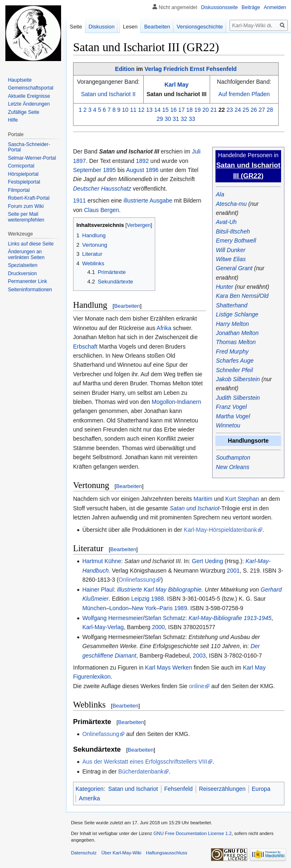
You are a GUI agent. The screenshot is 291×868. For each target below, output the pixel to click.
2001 (233, 571)
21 (214, 110)
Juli (196, 151)
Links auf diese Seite (31, 244)
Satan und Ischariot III (176, 94)
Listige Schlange (237, 314)
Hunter (225, 287)
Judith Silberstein (238, 398)
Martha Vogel (233, 416)
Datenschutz (84, 853)
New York (144, 608)
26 (254, 110)
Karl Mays (158, 668)
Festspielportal (24, 182)
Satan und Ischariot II (108, 94)
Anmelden (275, 7)
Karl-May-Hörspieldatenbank (220, 530)
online (197, 686)
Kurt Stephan (242, 499)
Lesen (130, 27)
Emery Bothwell (236, 241)
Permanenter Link (27, 281)
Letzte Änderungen (29, 104)
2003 (199, 656)
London (119, 608)
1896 (152, 170)
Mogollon (163, 402)
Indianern (189, 402)
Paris (166, 608)
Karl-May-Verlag (103, 627)
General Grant (234, 268)
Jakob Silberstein (238, 379)
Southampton (233, 458)
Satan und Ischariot (195, 508)
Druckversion (22, 274)
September (87, 170)
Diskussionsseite (219, 7)
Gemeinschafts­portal (31, 88)
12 (142, 110)
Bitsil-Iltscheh (233, 231)
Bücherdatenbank (141, 771)
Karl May (176, 85)
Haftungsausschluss (167, 853)
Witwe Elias (231, 259)
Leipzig (140, 599)
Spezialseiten (22, 265)
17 (182, 110)
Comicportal (21, 166)
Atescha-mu (231, 204)
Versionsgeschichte (200, 27)
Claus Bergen (101, 210)
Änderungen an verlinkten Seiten (26, 255)
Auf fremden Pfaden (244, 94)
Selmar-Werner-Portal (32, 158)
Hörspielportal (23, 174)
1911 (79, 200)
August (135, 170)
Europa (261, 789)
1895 (109, 170)
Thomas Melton (236, 342)
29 (160, 119)
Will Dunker (231, 250)
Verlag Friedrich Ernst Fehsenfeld (190, 69)
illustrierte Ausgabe (148, 200)
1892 (142, 161)
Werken (182, 668)
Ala (220, 194)
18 (189, 110)
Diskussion (102, 27)
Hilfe (13, 120)
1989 (181, 608)
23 (230, 110)
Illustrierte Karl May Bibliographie (159, 590)
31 (176, 119)
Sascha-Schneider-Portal (29, 147)
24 (238, 110)
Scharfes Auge (235, 361)
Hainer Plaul (98, 590)
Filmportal (19, 190)
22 (222, 110)
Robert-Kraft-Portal (29, 198)
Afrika (164, 328)
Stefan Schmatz (165, 618)
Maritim (203, 499)
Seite (76, 27)
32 (184, 119)
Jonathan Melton (237, 333)
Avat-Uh (226, 222)
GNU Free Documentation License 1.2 (193, 833)
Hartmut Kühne (102, 561)
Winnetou (228, 425)
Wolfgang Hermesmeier (112, 618)
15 (166, 110)
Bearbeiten (127, 306)
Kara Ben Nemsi (237, 296)
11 (133, 110)
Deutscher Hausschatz (102, 189)
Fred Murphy (232, 351)
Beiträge (251, 7)
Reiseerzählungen (222, 789)
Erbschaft (85, 347)
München (94, 608)
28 (270, 110)
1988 (157, 599)
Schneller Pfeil (234, 370)
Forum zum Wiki (26, 206)
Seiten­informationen (30, 290)
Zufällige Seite (24, 112)
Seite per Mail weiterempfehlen (26, 217)
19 (198, 110)
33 (192, 119)
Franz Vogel (231, 407)
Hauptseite (20, 80)
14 (157, 110)
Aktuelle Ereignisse (29, 96)
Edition (125, 69)
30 (168, 119)
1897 (79, 161)
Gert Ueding (207, 561)
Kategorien (90, 789)
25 (246, 110)
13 (149, 110)
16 (173, 110)
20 (206, 110)
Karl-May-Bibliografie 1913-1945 (230, 618)
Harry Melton (232, 324)
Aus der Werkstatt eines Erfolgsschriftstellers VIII (144, 762)
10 (125, 110)
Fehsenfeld (179, 789)
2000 (158, 627)
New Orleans (233, 467)
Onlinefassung (137, 580)
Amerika (89, 798)
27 (262, 110)
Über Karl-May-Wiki (121, 853)
